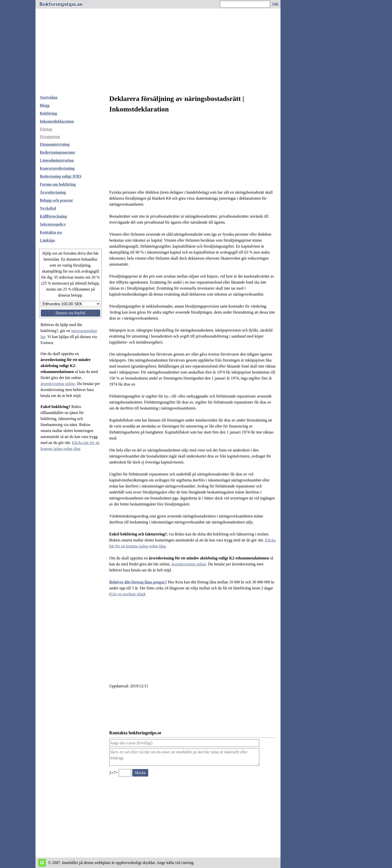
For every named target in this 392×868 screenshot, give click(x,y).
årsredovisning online (58, 384)
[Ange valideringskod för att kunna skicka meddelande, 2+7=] (125, 773)
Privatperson (50, 137)
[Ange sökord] (245, 4)
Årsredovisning (53, 192)
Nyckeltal (48, 208)
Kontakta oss (51, 232)
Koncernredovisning (57, 168)
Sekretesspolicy (53, 224)
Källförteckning (53, 216)
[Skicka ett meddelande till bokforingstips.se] (140, 773)
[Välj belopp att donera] (70, 304)
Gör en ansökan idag (127, 594)
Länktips (47, 240)
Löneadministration (57, 160)
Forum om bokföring (58, 184)
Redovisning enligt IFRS (61, 176)
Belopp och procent (56, 200)
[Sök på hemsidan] (275, 4)
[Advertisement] (158, 53)
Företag (46, 129)
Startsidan (49, 97)
